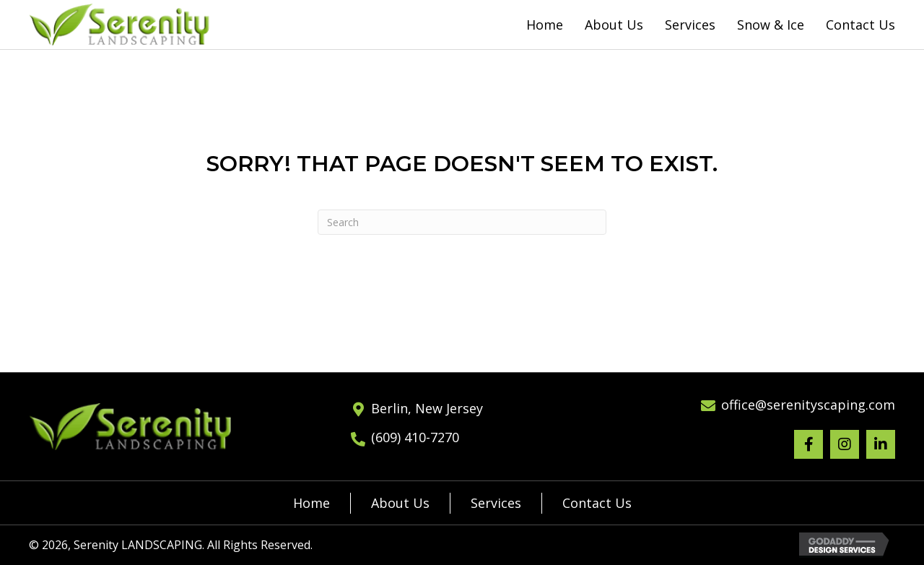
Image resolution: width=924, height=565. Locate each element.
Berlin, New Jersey (427, 408)
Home (311, 503)
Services (496, 503)
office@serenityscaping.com (808, 405)
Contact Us (597, 503)
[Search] (462, 222)
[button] (808, 444)
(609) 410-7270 (415, 437)
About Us (400, 503)
